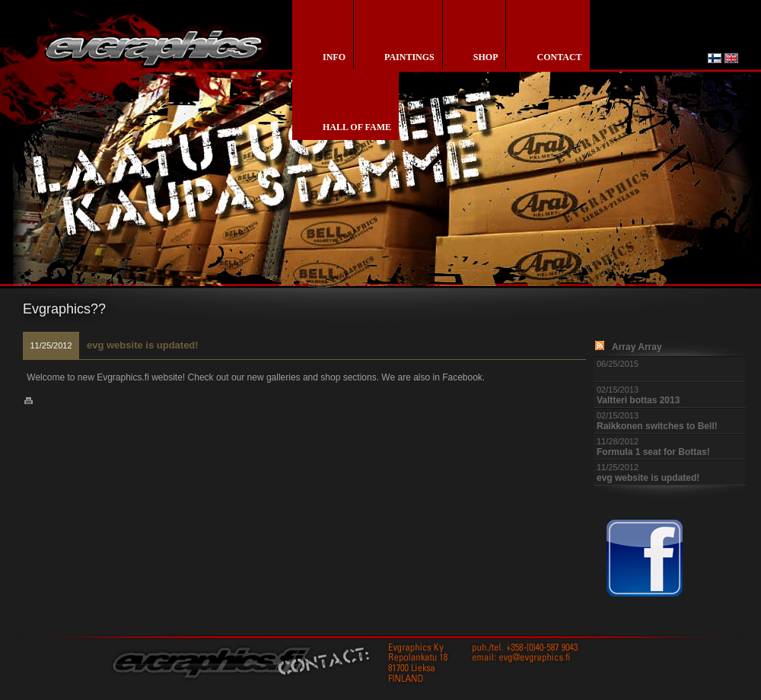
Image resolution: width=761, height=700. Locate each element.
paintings (409, 57)
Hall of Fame (357, 127)
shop (486, 57)
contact (559, 57)
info (334, 57)
